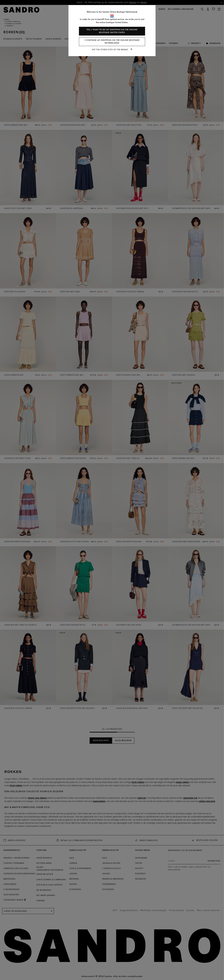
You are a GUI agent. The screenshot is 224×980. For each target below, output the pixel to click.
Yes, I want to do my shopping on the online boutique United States (112, 31)
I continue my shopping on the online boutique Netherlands (112, 42)
